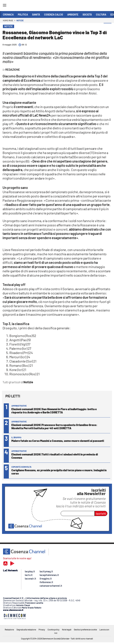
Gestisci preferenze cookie (85, 630)
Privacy (42, 630)
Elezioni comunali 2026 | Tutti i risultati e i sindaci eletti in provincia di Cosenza (55, 456)
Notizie (20, 20)
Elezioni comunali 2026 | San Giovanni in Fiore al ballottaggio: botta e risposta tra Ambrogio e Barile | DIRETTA (54, 411)
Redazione (9, 630)
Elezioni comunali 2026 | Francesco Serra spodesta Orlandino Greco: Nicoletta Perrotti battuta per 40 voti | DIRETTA (54, 426)
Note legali (67, 630)
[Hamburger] (5, 6)
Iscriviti (101, 513)
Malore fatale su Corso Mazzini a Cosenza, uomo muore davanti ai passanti (58, 441)
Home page (8, 20)
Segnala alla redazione (26, 630)
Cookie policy (54, 630)
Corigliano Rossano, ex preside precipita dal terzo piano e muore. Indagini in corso (59, 472)
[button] (108, 27)
